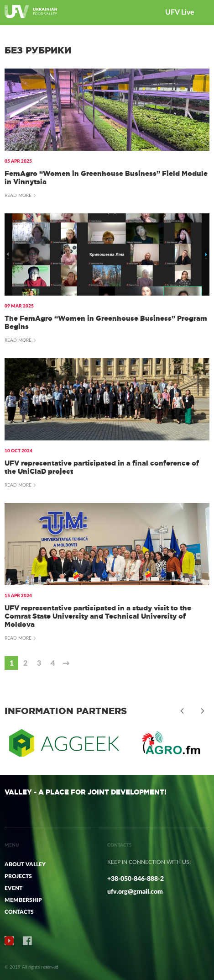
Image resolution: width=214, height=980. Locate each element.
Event (13, 888)
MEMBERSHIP (23, 900)
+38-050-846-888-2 (136, 879)
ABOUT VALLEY (25, 864)
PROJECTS (18, 876)
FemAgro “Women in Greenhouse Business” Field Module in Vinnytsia (106, 177)
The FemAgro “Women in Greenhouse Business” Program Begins (106, 322)
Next (203, 711)
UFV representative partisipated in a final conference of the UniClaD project (102, 467)
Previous (182, 711)
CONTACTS (19, 912)
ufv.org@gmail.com (135, 892)
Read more (18, 196)
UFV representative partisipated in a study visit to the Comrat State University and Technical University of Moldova (98, 616)
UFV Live (180, 12)
